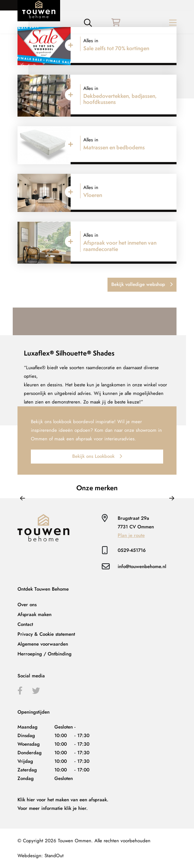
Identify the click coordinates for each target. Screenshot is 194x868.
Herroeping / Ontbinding (45, 654)
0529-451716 (132, 550)
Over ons (27, 605)
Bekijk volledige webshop (142, 284)
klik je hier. (76, 808)
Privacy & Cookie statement (46, 634)
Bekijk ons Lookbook (97, 456)
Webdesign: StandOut (41, 856)
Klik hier (26, 800)
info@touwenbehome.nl (142, 566)
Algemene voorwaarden (43, 644)
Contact (25, 624)
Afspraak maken (35, 614)
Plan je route (131, 535)
